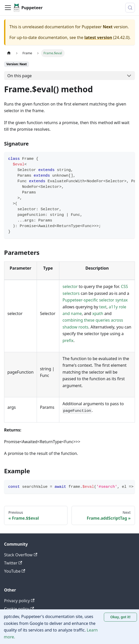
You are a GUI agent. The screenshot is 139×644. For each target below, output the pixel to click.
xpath (98, 313)
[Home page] (9, 53)
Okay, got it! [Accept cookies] (120, 617)
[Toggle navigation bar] (8, 8)
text (103, 307)
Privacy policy (19, 601)
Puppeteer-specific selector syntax (95, 300)
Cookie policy (19, 609)
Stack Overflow (21, 555)
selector (70, 286)
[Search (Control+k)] (130, 8)
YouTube (15, 571)
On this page (20, 76)
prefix (68, 340)
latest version (98, 37)
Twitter (13, 563)
